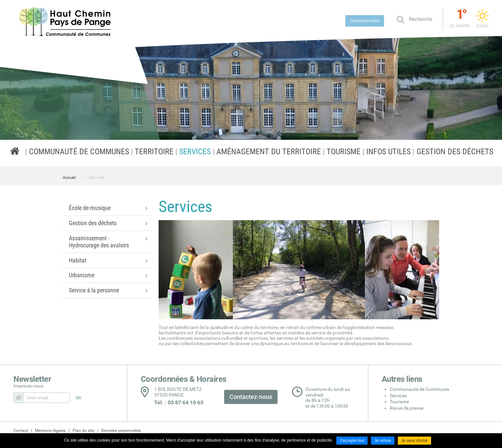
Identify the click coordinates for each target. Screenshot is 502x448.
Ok (400, 19)
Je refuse (383, 441)
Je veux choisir (414, 441)
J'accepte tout (352, 441)
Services (97, 177)
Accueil (69, 177)
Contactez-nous (365, 21)
